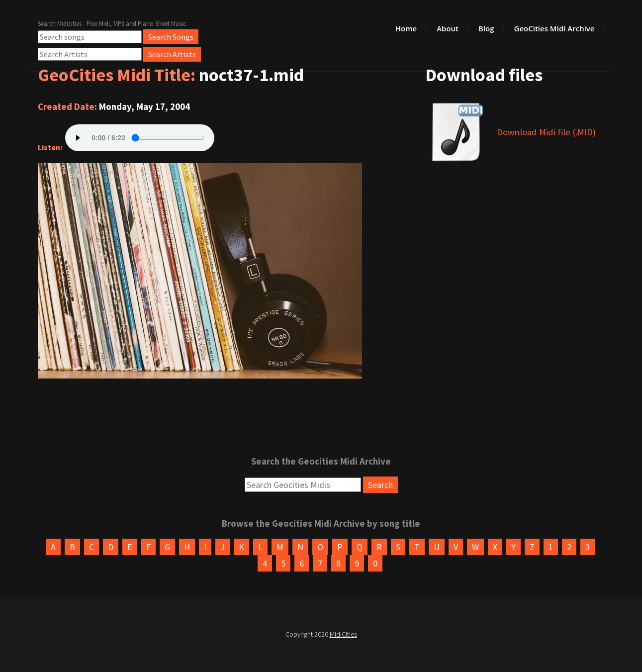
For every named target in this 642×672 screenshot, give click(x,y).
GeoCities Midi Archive (554, 28)
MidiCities (343, 634)
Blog (486, 28)
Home (406, 28)
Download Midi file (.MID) (546, 132)
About (448, 28)
